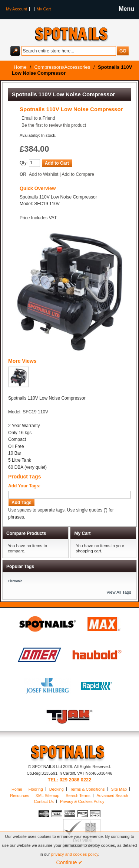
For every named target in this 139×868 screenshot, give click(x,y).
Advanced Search (112, 796)
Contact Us (44, 801)
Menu (126, 9)
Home (17, 789)
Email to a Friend (38, 118)
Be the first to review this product (54, 125)
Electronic (15, 581)
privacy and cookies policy (75, 854)
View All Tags (119, 592)
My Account (16, 9)
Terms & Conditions (87, 789)
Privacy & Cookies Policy (82, 801)
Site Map (119, 789)
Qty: (24, 163)
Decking (57, 789)
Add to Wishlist (44, 174)
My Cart (44, 9)
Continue (70, 862)
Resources (20, 796)
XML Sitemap (47, 796)
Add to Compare (78, 174)
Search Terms (78, 796)
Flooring (36, 789)
